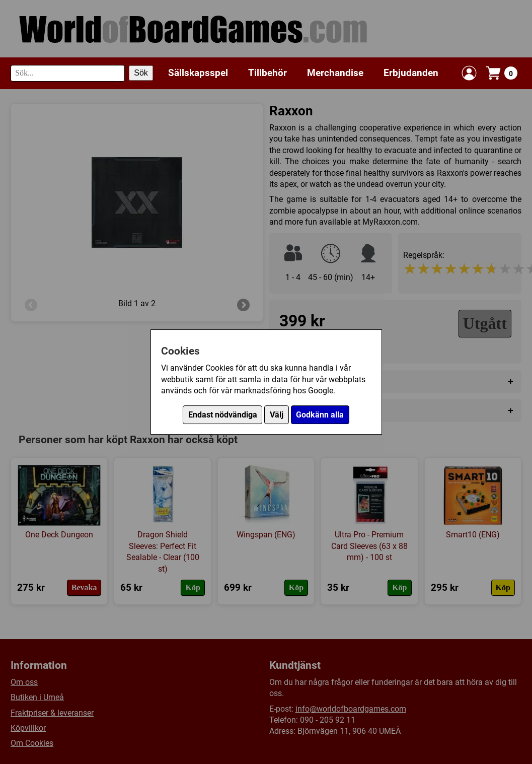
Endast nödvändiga (223, 415)
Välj (277, 415)
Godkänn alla (320, 415)
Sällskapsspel (198, 73)
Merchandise (335, 73)
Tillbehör (268, 73)
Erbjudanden (411, 73)
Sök (141, 73)
